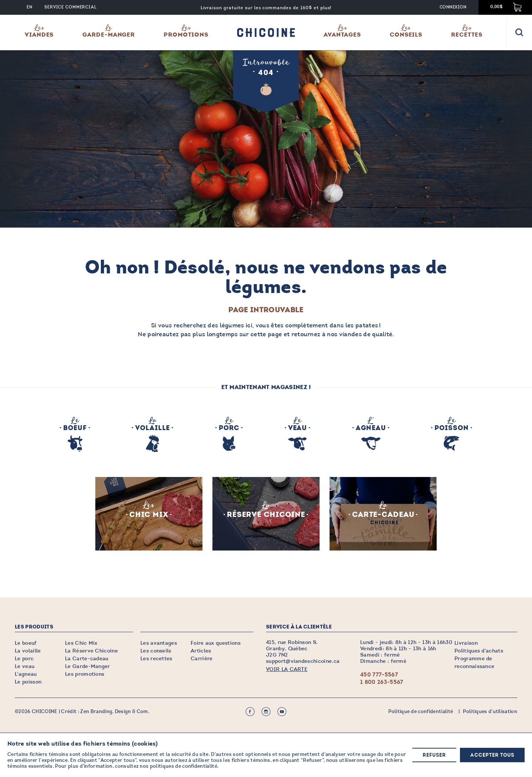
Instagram (266, 712)
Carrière (202, 659)
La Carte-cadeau (87, 659)
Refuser (434, 755)
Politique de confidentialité (421, 712)
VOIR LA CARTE (287, 669)
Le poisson (28, 682)
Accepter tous (492, 755)
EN (30, 7)
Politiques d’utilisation (490, 712)
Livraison (466, 643)
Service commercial (71, 7)
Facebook (250, 712)
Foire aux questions (216, 643)
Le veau (25, 666)
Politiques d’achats (479, 651)
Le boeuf (26, 643)
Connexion (453, 7)
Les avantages (159, 643)
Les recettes (156, 659)
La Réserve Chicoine (91, 651)
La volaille (28, 651)
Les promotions (85, 674)
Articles (201, 651)
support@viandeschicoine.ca (303, 661)
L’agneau (26, 674)
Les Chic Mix (81, 643)
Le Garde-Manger (88, 666)
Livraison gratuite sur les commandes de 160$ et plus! (266, 8)
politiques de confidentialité (184, 767)
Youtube (282, 712)
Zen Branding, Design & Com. (115, 712)
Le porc (24, 659)
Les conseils (156, 651)
